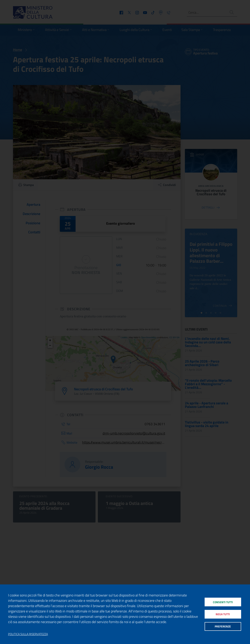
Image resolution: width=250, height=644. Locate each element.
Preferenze (223, 627)
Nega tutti (223, 614)
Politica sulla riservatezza (28, 634)
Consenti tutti (223, 601)
